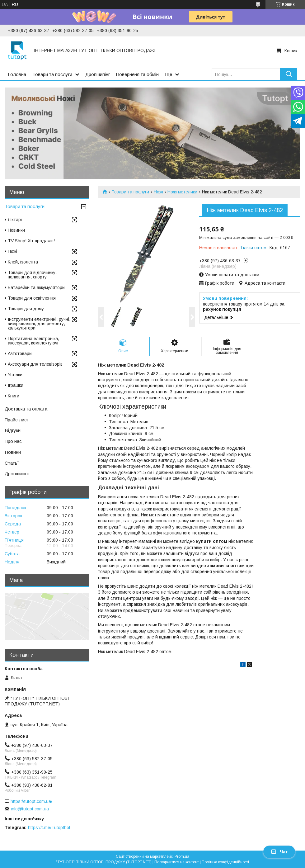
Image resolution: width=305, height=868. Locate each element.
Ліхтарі (15, 220)
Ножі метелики (182, 192)
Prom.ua (182, 856)
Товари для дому (26, 309)
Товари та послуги (52, 74)
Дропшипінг (98, 74)
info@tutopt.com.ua (30, 809)
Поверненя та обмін (137, 74)
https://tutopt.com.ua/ (31, 801)
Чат (279, 852)
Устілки (15, 375)
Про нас (13, 441)
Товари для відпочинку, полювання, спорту (32, 275)
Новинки (16, 230)
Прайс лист (17, 420)
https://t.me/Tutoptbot (49, 828)
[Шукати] (289, 74)
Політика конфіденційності (225, 862)
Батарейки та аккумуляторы (37, 287)
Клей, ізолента (23, 262)
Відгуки (13, 430)
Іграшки (16, 385)
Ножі (158, 192)
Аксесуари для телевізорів (35, 364)
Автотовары (20, 353)
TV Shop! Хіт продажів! (31, 241)
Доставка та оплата (26, 409)
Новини (13, 452)
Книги (14, 396)
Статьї (12, 463)
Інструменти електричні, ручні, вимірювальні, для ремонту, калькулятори (39, 324)
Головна (17, 74)
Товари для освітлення (32, 298)
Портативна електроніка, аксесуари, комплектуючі (33, 341)
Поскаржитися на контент (177, 862)
